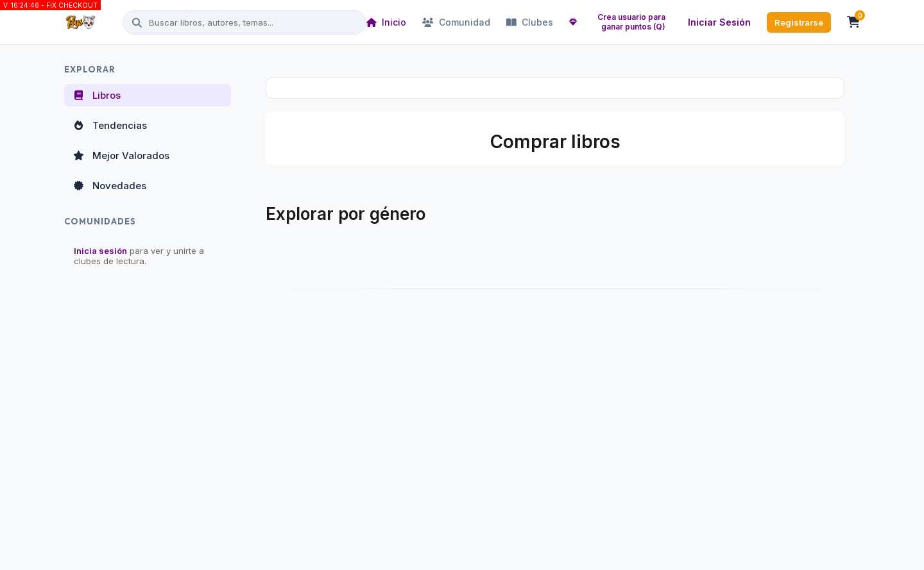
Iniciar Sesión (719, 22)
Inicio (386, 22)
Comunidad (456, 22)
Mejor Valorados (121, 155)
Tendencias (109, 125)
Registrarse (799, 22)
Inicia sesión (100, 251)
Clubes (530, 22)
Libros (96, 95)
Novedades (109, 186)
